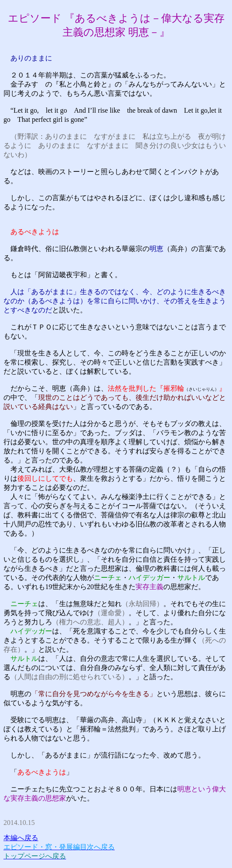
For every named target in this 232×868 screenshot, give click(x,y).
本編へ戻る (21, 838)
